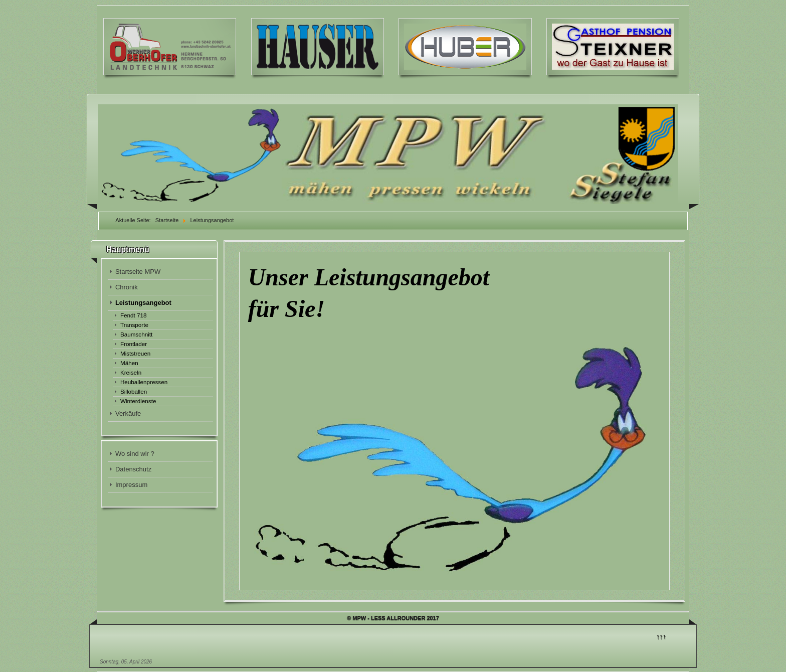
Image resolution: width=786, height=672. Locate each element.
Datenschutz (133, 469)
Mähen (129, 363)
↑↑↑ (661, 636)
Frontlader (134, 344)
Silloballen (134, 391)
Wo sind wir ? (135, 454)
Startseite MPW (138, 272)
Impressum (131, 485)
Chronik (127, 287)
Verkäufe (128, 413)
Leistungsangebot (143, 303)
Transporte (134, 325)
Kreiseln (131, 372)
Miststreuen (135, 353)
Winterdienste (138, 401)
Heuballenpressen (144, 382)
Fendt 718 (134, 315)
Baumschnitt (136, 334)
